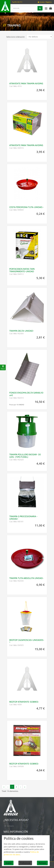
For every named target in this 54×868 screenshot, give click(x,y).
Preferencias (25, 863)
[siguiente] (20, 787)
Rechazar (42, 863)
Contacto (10, 826)
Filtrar (3, 369)
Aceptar (9, 863)
